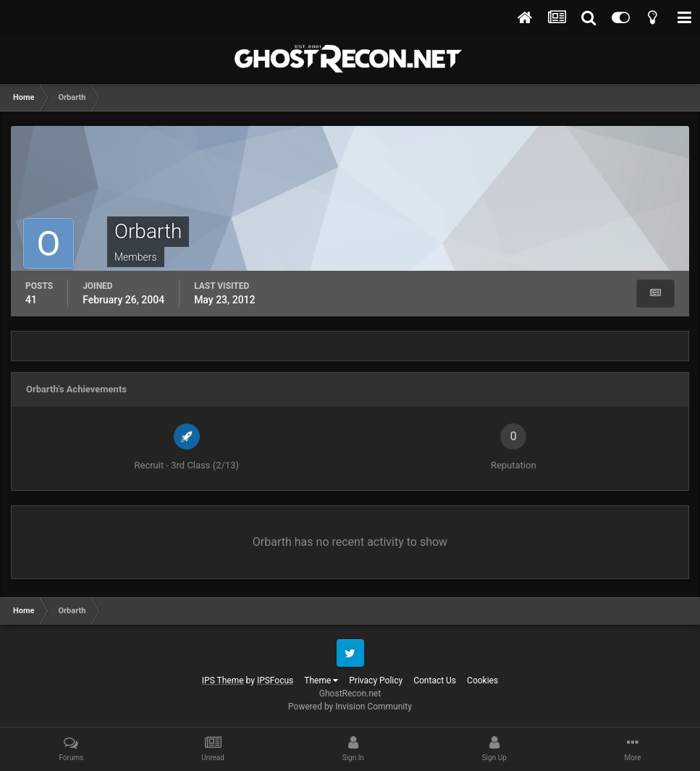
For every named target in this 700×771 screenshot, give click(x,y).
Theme (321, 681)
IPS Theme (223, 681)
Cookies (482, 681)
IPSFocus (275, 681)
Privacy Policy (376, 681)
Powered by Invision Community (350, 707)
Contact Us (435, 681)
